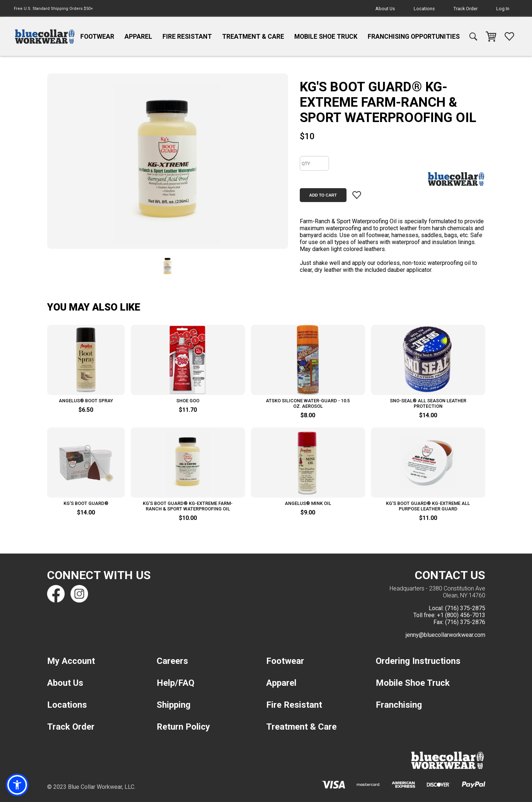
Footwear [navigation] (97, 37)
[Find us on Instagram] (79, 594)
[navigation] (45, 37)
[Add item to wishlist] (357, 195)
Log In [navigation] (503, 9)
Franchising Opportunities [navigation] (414, 37)
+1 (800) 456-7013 (461, 615)
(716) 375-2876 (465, 622)
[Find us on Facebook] (56, 594)
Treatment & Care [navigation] (253, 37)
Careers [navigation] (172, 661)
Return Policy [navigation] (183, 727)
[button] (17, 785)
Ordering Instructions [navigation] (418, 661)
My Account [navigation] (71, 661)
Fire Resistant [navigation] (187, 37)
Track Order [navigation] (466, 9)
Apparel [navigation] (138, 37)
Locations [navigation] (424, 9)
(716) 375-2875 (465, 608)
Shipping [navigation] (174, 705)
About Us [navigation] (385, 9)
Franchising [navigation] (399, 705)
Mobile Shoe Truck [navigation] (326, 37)
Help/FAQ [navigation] (175, 683)
